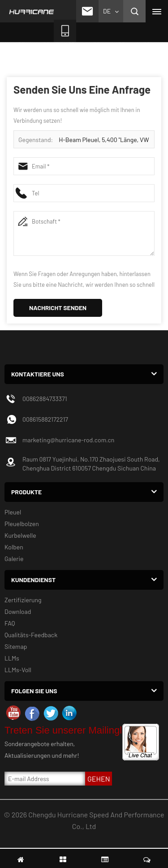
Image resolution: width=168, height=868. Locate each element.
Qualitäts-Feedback (31, 635)
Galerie (14, 559)
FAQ (10, 623)
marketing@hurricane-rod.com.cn (68, 440)
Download (18, 611)
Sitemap (16, 646)
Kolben (14, 547)
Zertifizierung (23, 600)
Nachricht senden (58, 308)
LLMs (12, 658)
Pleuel (13, 512)
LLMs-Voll (18, 670)
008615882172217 (45, 419)
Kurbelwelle (20, 535)
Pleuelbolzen (22, 524)
